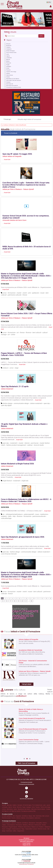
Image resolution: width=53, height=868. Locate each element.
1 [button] (24, 759)
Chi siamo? (26, 838)
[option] (26, 729)
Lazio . (45, 805)
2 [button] (27, 759)
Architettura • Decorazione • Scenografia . (32, 823)
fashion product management (16, 445)
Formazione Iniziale (26, 782)
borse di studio (39, 445)
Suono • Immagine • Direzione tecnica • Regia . (14, 829)
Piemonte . (20, 807)
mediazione (44, 514)
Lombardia (9, 58)
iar (3, 514)
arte (29, 293)
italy (14, 516)
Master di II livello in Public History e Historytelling (31, 710)
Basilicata (9, 45)
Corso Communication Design (29, 740)
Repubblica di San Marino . (24, 809)
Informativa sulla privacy (26, 841)
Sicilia (8, 68)
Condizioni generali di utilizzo (26, 840)
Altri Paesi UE (10, 84)
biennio (27, 443)
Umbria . (4, 809)
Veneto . (16, 809)
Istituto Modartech (7, 389)
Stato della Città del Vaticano (14, 80)
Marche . (10, 807)
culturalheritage (6, 518)
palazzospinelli (29, 514)
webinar (30, 445)
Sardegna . (29, 807)
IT (48, 2)
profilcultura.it (21, 696)
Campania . (20, 805)
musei (42, 293)
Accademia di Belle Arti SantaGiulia (30, 650)
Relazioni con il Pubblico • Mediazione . (41, 827)
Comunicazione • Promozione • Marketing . (18, 825)
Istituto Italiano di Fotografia (12, 156)
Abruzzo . (5, 805)
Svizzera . (48, 809)
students (4, 516)
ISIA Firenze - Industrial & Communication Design (33, 662)
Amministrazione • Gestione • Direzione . (12, 823)
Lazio (8, 54)
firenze (25, 295)
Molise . (15, 807)
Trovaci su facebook (11, 133)
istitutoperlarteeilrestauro (14, 514)
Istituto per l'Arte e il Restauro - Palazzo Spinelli (18, 189)
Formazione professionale (26, 784)
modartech (14, 443)
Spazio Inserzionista (51, 6)
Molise (8, 61)
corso (4, 293)
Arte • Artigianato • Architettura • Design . (23, 816)
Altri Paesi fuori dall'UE (12, 86)
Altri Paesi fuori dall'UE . (15, 811)
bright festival (7, 481)
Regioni (8, 40)
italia (10, 516)
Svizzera (8, 82)
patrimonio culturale (14, 295)
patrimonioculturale (39, 516)
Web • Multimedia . (38, 816)
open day (47, 403)
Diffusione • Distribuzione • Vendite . (37, 825)
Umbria (8, 73)
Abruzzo (8, 44)
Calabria (8, 47)
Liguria (8, 56)
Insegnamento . (21, 831)
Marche (8, 59)
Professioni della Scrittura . (25, 827)
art (18, 332)
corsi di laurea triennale (9, 554)
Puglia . (24, 807)
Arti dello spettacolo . (7, 816)
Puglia (8, 65)
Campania (9, 49)
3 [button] (30, 759)
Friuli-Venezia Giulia (11, 52)
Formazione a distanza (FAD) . (29, 811)
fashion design (7, 403)
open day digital (6, 405)
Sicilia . (34, 807)
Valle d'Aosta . (10, 809)
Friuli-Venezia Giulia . (38, 805)
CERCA (41, 36)
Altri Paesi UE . (6, 811)
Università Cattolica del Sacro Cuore (14, 220)
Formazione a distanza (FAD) (14, 87)
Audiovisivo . (38, 818)
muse (37, 514)
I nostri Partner (26, 843)
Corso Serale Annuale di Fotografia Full (32, 718)
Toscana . (38, 807)
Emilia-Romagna (10, 51)
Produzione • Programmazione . (10, 827)
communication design (21, 403)
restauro (5, 368)
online (13, 334)
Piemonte (9, 63)
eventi (25, 293)
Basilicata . (10, 805)
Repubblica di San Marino (13, 79)
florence (28, 332)
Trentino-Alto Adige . (45, 807)
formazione (11, 293)
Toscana (8, 70)
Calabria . (15, 805)
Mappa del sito (26, 845)
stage (16, 368)
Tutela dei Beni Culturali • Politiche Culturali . (36, 829)
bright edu (25, 481)
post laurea (35, 443)
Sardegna (9, 66)
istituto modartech (36, 403)
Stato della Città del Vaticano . (39, 809)
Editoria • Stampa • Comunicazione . (25, 818)
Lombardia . (5, 807)
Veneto (8, 77)
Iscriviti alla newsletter (26, 799)
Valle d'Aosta (10, 75)
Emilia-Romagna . (28, 805)
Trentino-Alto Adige (11, 72)
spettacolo (35, 293)
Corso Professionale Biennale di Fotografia (33, 729)
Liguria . (48, 805)
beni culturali (37, 332)
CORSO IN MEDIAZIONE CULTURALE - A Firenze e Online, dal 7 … (26, 511)
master (19, 293)
